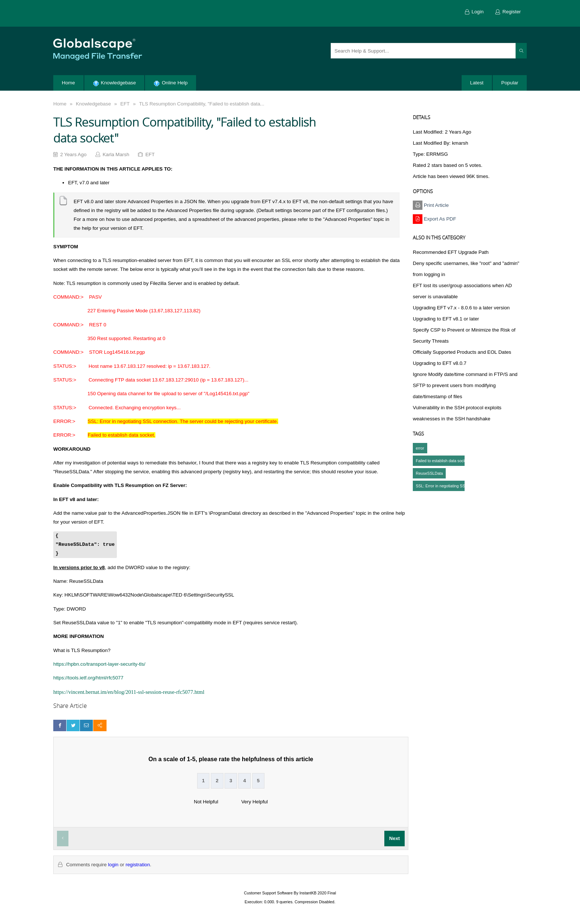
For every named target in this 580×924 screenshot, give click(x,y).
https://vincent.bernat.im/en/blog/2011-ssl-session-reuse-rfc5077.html (129, 692)
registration (138, 865)
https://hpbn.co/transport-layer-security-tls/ (99, 664)
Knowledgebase (93, 104)
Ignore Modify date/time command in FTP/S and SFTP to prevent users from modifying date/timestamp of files (465, 385)
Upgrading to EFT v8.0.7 (440, 363)
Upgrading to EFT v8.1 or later (446, 319)
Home (60, 104)
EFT (125, 104)
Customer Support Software (269, 893)
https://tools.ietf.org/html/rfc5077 (88, 678)
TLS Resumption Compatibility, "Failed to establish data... (202, 104)
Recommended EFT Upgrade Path (451, 252)
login (113, 865)
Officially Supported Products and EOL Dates (462, 352)
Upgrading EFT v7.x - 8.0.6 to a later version (461, 308)
